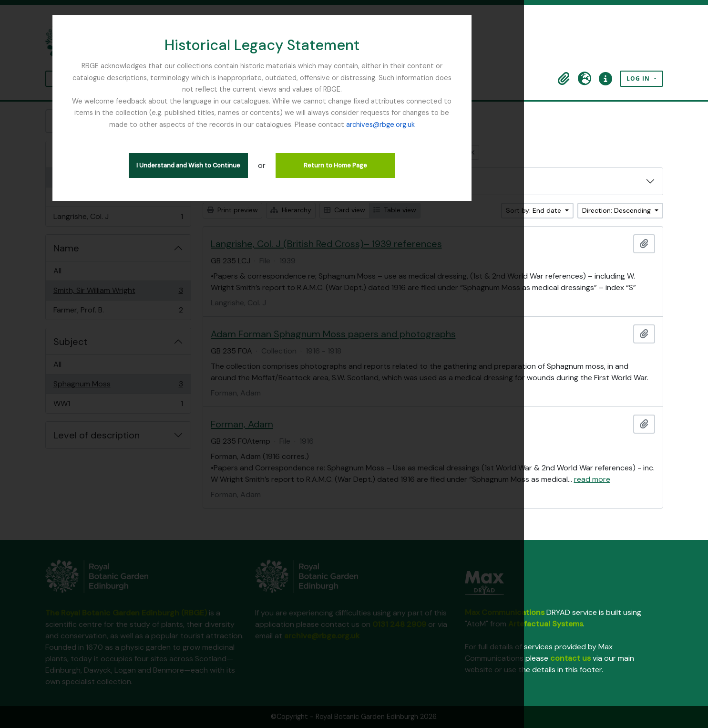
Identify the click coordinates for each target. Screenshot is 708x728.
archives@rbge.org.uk (354, 113)
